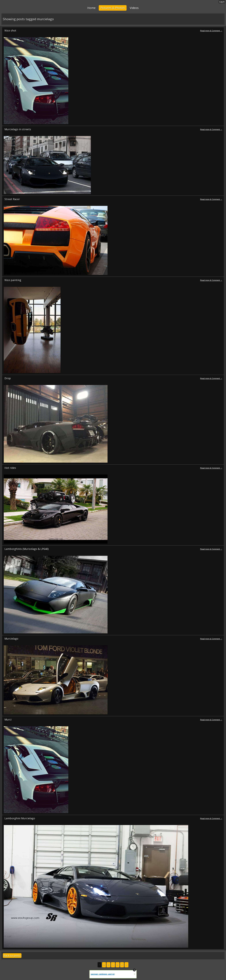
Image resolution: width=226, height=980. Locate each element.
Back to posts (12, 956)
